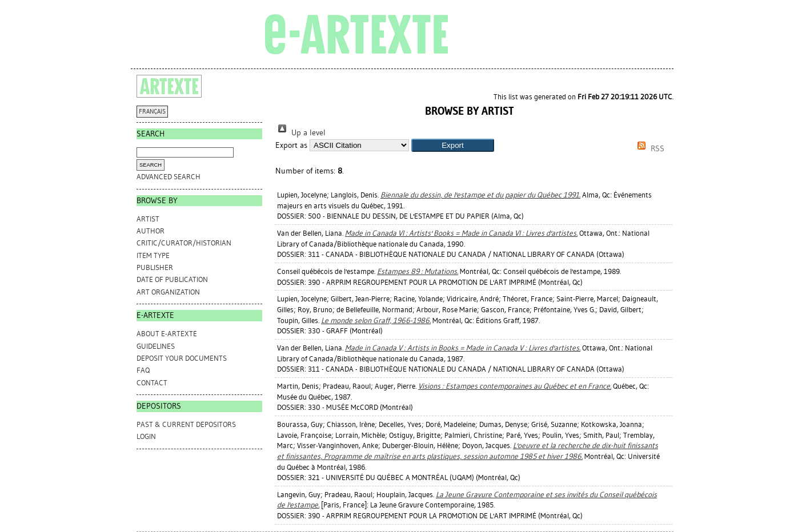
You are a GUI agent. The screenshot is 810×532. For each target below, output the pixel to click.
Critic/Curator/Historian (184, 243)
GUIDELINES (156, 346)
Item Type (153, 255)
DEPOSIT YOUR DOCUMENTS (182, 358)
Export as (291, 145)
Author (151, 231)
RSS (649, 149)
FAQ (143, 370)
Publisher (155, 267)
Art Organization (168, 292)
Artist (148, 219)
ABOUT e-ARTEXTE (167, 334)
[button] (453, 145)
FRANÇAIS (152, 112)
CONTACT (152, 383)
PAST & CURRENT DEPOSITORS (186, 424)
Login (146, 436)
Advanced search (169, 177)
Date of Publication (172, 279)
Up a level (300, 133)
